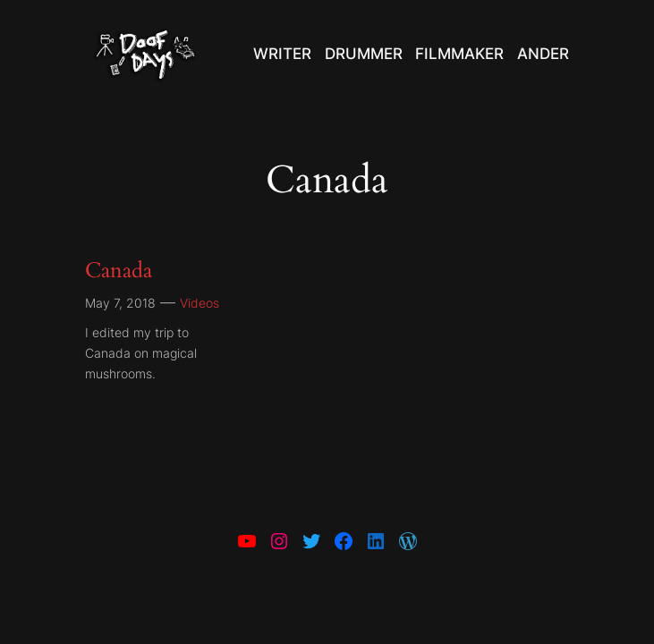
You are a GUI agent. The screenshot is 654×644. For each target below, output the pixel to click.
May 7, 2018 (120, 303)
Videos (200, 303)
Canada (119, 271)
